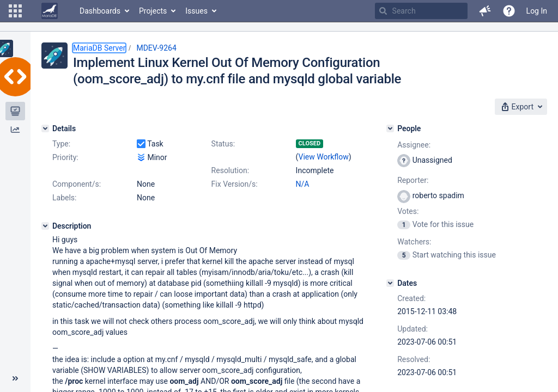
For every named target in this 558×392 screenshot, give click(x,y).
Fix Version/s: (235, 184)
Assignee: (414, 145)
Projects (153, 11)
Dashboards (100, 11)
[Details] (45, 128)
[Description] (45, 226)
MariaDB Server (99, 48)
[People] (390, 128)
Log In (537, 11)
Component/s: (77, 184)
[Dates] (390, 283)
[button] (15, 11)
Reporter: (413, 180)
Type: (61, 144)
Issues (196, 11)
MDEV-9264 (156, 48)
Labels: (64, 198)
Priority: (65, 157)
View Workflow (324, 157)
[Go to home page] (50, 11)
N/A (303, 184)
